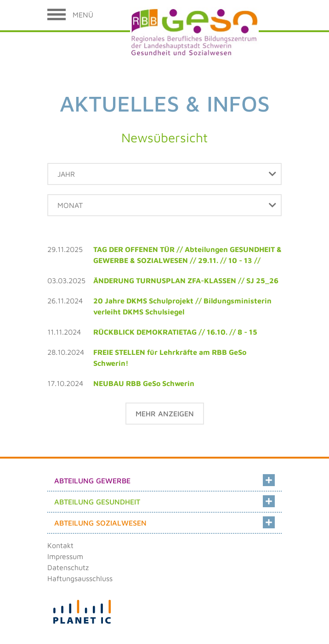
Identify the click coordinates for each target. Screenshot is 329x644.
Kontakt (60, 545)
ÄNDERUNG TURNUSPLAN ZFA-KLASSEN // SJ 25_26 (186, 280)
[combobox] (164, 174)
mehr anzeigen (165, 414)
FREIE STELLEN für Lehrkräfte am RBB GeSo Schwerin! (170, 358)
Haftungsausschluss (80, 578)
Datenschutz (68, 567)
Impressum (65, 556)
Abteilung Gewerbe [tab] (164, 479)
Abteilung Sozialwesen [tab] (164, 521)
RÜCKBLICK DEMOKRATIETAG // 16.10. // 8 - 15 (175, 332)
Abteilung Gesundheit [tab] (164, 500)
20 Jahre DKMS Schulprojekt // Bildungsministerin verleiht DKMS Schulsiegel (182, 306)
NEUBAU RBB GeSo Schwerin (144, 383)
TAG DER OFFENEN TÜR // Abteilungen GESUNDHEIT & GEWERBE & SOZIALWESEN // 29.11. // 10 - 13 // (187, 255)
